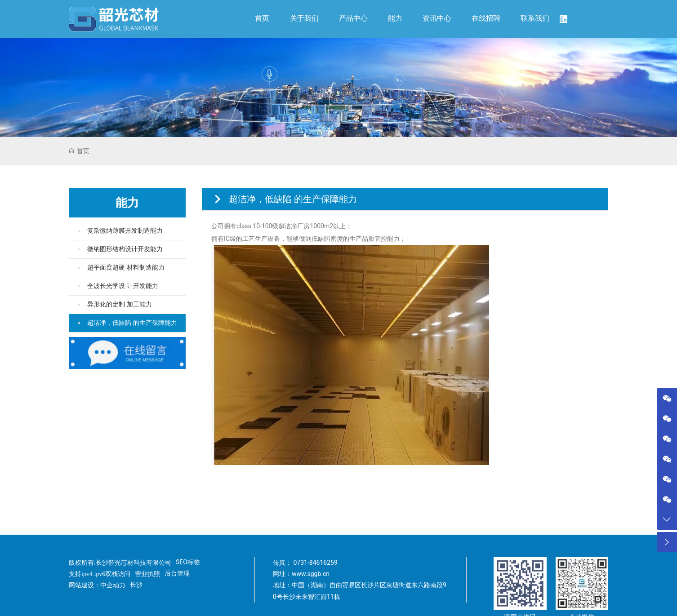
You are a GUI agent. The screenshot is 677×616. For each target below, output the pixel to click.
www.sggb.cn (311, 574)
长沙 (136, 585)
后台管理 (177, 573)
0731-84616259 (315, 563)
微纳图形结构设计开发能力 (125, 249)
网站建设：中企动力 (97, 585)
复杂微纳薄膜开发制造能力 (125, 231)
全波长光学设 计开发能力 (123, 286)
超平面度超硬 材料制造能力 (126, 268)
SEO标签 (188, 562)
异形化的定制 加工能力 (120, 304)
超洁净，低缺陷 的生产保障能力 (132, 323)
